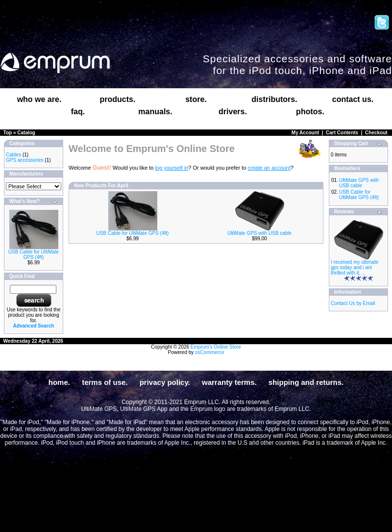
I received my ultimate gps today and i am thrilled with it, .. (355, 267)
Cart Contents (342, 133)
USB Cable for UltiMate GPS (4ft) (34, 254)
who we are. (39, 99)
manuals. (155, 112)
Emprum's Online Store (216, 347)
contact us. (353, 99)
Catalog (26, 133)
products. (118, 99)
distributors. (274, 99)
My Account (305, 133)
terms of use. (105, 382)
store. (196, 99)
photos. (310, 112)
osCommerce (209, 352)
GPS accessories (25, 160)
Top (8, 133)
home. (59, 382)
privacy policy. (165, 382)
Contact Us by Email (353, 303)
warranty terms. (229, 382)
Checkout (376, 133)
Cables (13, 155)
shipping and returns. (306, 382)
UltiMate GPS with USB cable (259, 233)
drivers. (233, 112)
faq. (78, 112)
